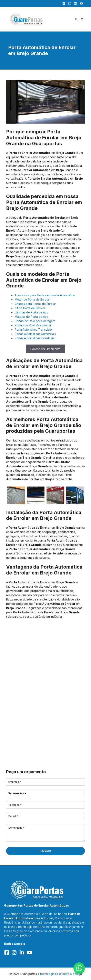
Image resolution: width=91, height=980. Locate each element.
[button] (76, 19)
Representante (17, 793)
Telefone (15, 805)
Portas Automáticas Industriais (34, 338)
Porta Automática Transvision (34, 329)
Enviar (46, 851)
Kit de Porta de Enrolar (30, 308)
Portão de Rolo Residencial (33, 325)
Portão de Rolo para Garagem (35, 321)
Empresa (15, 782)
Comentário (16, 828)
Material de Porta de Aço (32, 317)
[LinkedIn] (74, 3)
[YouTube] (80, 3)
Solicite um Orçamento (45, 349)
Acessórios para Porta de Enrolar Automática (45, 295)
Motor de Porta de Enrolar (32, 299)
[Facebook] (63, 3)
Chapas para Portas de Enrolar (35, 304)
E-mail (13, 816)
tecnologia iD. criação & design (61, 974)
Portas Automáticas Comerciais (35, 334)
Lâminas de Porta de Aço (32, 312)
